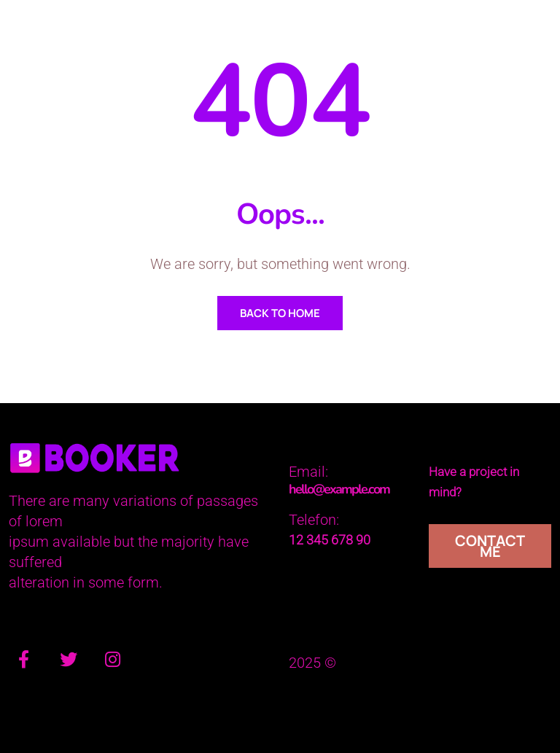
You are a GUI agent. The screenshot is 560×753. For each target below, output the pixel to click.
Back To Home (280, 313)
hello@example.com (339, 489)
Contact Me (490, 546)
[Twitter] (69, 662)
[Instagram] (112, 662)
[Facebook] (23, 662)
